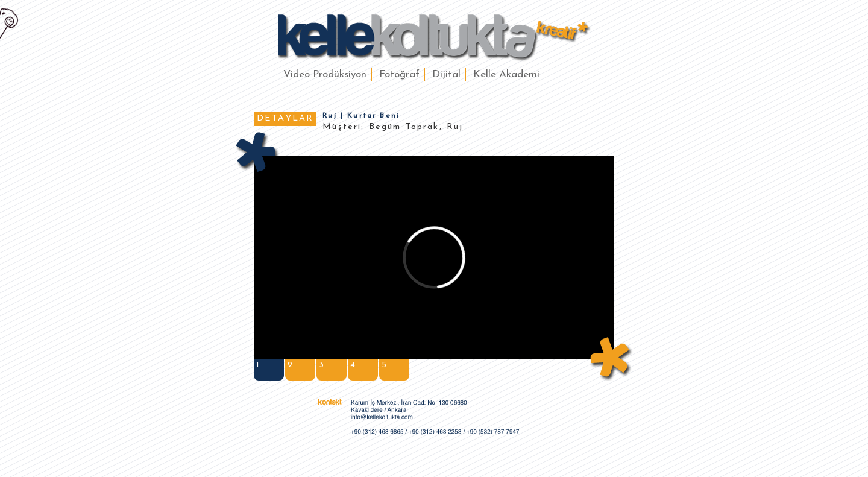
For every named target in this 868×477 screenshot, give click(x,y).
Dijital (446, 74)
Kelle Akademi (506, 74)
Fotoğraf (399, 74)
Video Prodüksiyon (325, 74)
